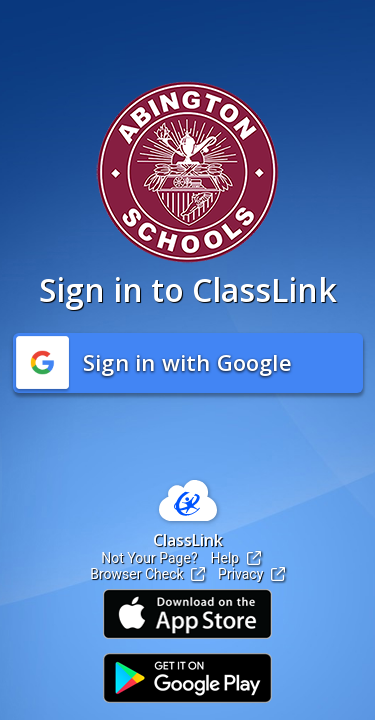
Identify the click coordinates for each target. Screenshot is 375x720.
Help (236, 558)
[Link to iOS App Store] (187, 614)
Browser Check (147, 574)
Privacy (251, 574)
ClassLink (188, 540)
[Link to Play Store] (187, 678)
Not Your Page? (149, 558)
